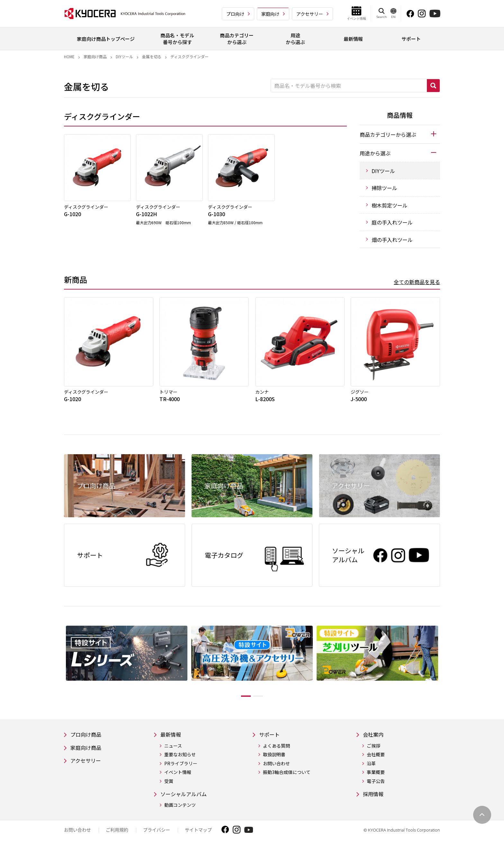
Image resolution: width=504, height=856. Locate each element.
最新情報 (172, 739)
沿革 (371, 768)
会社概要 (376, 759)
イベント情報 (178, 777)
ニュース (173, 750)
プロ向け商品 (88, 739)
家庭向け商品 (95, 56)
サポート (274, 739)
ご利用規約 (117, 835)
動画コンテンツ (180, 810)
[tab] (400, 134)
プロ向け (235, 14)
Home (69, 56)
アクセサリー (310, 14)
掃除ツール (384, 188)
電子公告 (376, 786)
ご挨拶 (373, 750)
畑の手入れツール (392, 240)
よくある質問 (279, 750)
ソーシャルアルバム (186, 799)
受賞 (169, 786)
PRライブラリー (181, 768)
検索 (433, 86)
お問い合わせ (279, 768)
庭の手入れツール (392, 222)
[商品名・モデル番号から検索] (349, 86)
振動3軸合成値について (290, 777)
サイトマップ (198, 835)
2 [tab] (263, 700)
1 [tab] (241, 700)
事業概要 (376, 777)
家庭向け (270, 14)
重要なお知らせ (180, 759)
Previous (59, 667)
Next (445, 667)
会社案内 (374, 739)
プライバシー (157, 835)
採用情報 (374, 799)
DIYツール (124, 56)
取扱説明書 (277, 759)
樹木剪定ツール (390, 205)
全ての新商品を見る (417, 282)
